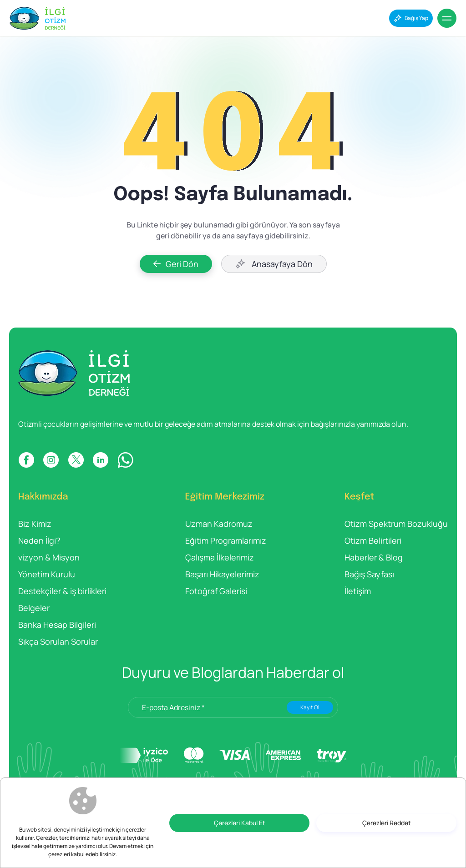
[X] (76, 460)
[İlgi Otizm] (38, 18)
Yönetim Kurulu (47, 574)
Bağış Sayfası (369, 574)
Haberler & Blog (374, 557)
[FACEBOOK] (26, 460)
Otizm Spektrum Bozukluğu (396, 524)
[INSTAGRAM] (51, 460)
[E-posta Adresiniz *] (233, 707)
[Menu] (447, 18)
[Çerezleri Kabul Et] (239, 823)
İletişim (358, 591)
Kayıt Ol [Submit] (310, 707)
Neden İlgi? (39, 540)
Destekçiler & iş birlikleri (62, 591)
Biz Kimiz (35, 524)
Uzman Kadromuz (219, 524)
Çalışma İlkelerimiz (220, 557)
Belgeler (34, 608)
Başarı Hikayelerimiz (222, 574)
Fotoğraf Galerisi (216, 591)
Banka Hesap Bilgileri (57, 625)
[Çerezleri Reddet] (386, 823)
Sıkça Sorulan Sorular (58, 641)
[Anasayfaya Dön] (274, 264)
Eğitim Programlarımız (226, 540)
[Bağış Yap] (411, 18)
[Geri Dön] (176, 264)
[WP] (125, 460)
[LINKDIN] (101, 460)
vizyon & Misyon (49, 557)
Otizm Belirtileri (373, 540)
